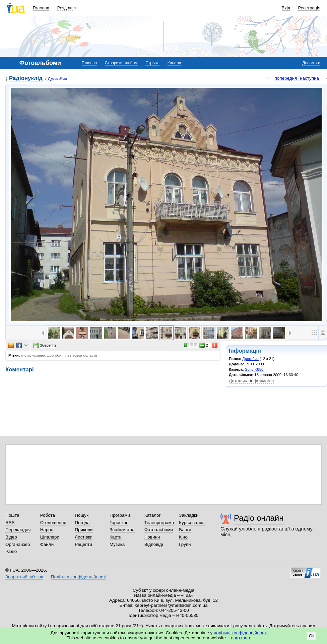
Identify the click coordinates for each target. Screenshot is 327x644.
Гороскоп (119, 523)
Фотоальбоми (159, 530)
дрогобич (55, 355)
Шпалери (50, 537)
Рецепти (83, 544)
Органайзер (18, 544)
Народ (47, 530)
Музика (117, 544)
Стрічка (152, 63)
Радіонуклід (26, 79)
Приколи (84, 530)
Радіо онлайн (259, 518)
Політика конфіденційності (79, 577)
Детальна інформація (251, 381)
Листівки (84, 537)
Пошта (12, 515)
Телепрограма (159, 523)
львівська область (81, 355)
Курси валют (192, 523)
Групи (185, 544)
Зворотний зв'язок (24, 577)
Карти (116, 537)
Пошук (82, 515)
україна (39, 355)
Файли (47, 544)
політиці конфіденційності (241, 633)
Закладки (189, 515)
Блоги (185, 530)
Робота (48, 515)
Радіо (11, 551)
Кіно (183, 537)
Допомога (311, 63)
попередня (286, 78)
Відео (11, 537)
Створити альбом (121, 63)
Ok (312, 636)
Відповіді (154, 544)
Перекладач (18, 530)
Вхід (286, 8)
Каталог (153, 515)
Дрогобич (57, 79)
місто (26, 355)
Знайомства (122, 530)
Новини (152, 537)
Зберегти (45, 345)
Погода (82, 523)
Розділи (65, 8)
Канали (174, 63)
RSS (10, 523)
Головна (41, 8)
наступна (309, 78)
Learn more (240, 638)
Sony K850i (255, 369)
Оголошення (53, 523)
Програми (120, 515)
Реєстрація (309, 8)
